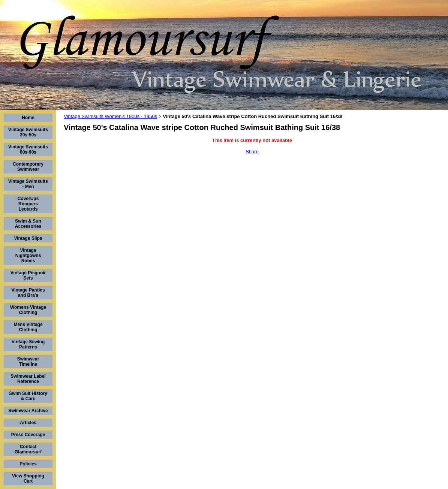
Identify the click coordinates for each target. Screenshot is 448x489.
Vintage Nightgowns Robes (28, 256)
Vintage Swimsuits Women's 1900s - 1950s (110, 116)
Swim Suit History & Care (28, 396)
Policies (28, 464)
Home (28, 118)
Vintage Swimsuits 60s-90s (28, 150)
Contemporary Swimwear (28, 167)
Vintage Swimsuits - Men (28, 184)
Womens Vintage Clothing (28, 310)
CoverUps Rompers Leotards (28, 204)
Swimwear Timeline (28, 362)
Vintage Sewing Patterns (28, 344)
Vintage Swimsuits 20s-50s (28, 132)
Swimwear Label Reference (28, 379)
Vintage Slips (28, 238)
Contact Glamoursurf (28, 449)
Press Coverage (28, 435)
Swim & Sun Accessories (28, 224)
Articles (28, 423)
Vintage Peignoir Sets (28, 275)
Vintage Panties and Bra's (28, 293)
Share (252, 152)
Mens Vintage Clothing (28, 327)
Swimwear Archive (28, 411)
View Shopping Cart (28, 479)
